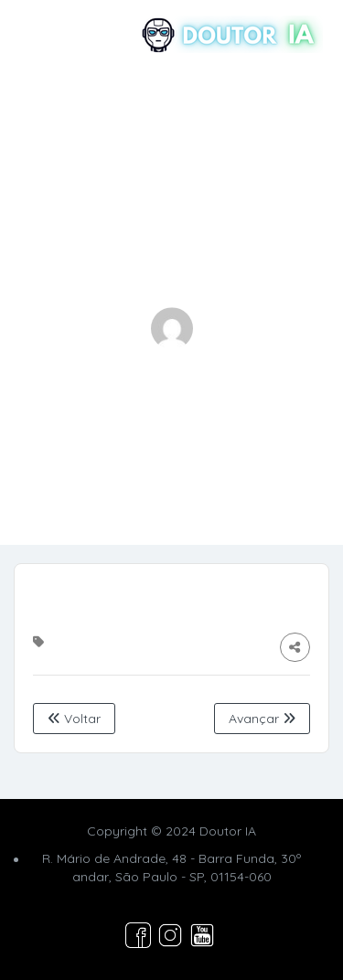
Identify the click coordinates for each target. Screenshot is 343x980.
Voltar (74, 719)
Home (114, 447)
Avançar (262, 719)
